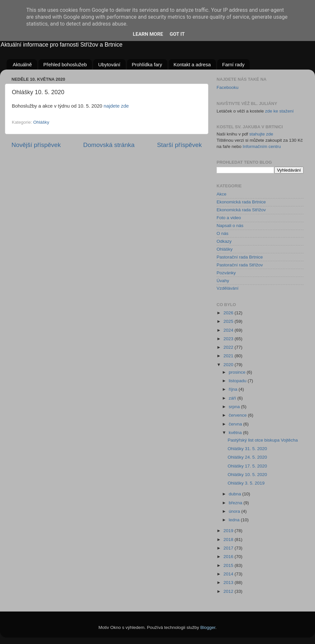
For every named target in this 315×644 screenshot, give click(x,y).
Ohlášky (41, 122)
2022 (229, 347)
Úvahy (223, 281)
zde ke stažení (279, 111)
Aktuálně (22, 64)
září (233, 398)
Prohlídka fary (147, 64)
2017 (229, 548)
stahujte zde (261, 134)
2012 (229, 591)
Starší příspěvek (180, 145)
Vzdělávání (228, 288)
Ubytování (109, 64)
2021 (229, 356)
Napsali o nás (230, 226)
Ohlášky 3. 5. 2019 (246, 483)
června (236, 424)
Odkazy (224, 241)
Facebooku (228, 87)
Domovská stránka (109, 145)
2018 (229, 540)
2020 (229, 365)
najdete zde (116, 106)
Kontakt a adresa (192, 64)
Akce (221, 194)
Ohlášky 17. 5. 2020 (247, 466)
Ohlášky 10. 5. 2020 (247, 475)
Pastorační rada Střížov (240, 265)
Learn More (148, 34)
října (234, 389)
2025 (229, 321)
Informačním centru (262, 146)
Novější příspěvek (36, 145)
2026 (229, 313)
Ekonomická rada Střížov (241, 210)
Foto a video (229, 218)
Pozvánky (226, 273)
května (236, 433)
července (238, 415)
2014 (229, 574)
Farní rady (233, 64)
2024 (229, 330)
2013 (229, 582)
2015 (229, 565)
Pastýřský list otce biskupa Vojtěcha (263, 440)
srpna (235, 407)
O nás (222, 233)
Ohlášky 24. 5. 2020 (247, 457)
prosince (238, 372)
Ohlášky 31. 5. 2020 (247, 449)
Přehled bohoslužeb (65, 64)
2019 (229, 531)
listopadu (238, 381)
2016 (229, 557)
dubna (235, 494)
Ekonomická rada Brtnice (241, 202)
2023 (229, 339)
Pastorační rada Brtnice (240, 257)
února (235, 511)
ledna (235, 520)
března (236, 503)
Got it (177, 34)
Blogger (208, 627)
